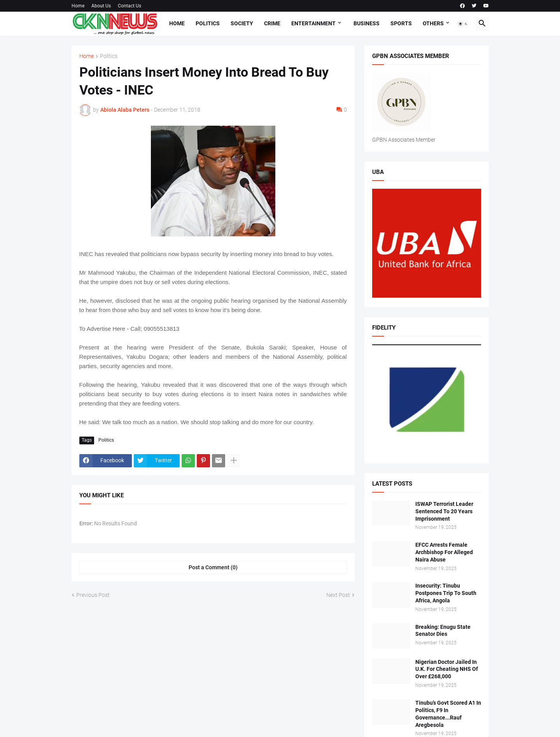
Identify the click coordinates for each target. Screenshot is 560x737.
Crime (272, 23)
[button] (463, 24)
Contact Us (129, 6)
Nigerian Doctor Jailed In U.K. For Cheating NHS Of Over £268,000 (447, 669)
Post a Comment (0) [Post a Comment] (213, 567)
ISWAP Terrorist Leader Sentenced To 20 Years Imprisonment (444, 511)
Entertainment (313, 23)
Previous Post (93, 595)
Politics (208, 23)
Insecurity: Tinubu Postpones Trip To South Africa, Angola (446, 593)
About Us (101, 6)
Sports (401, 23)
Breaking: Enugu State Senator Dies (443, 631)
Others (433, 23)
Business (367, 23)
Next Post (338, 595)
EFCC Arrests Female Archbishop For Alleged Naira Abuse (444, 552)
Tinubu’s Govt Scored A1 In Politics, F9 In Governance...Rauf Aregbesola (448, 714)
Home (78, 6)
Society (242, 23)
